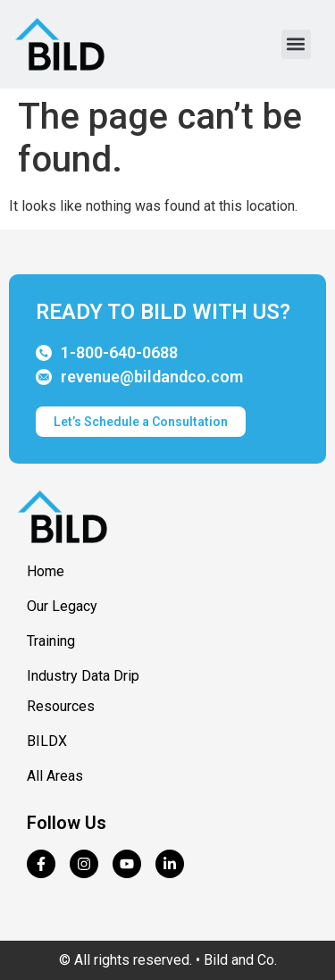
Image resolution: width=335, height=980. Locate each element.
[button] (296, 44)
